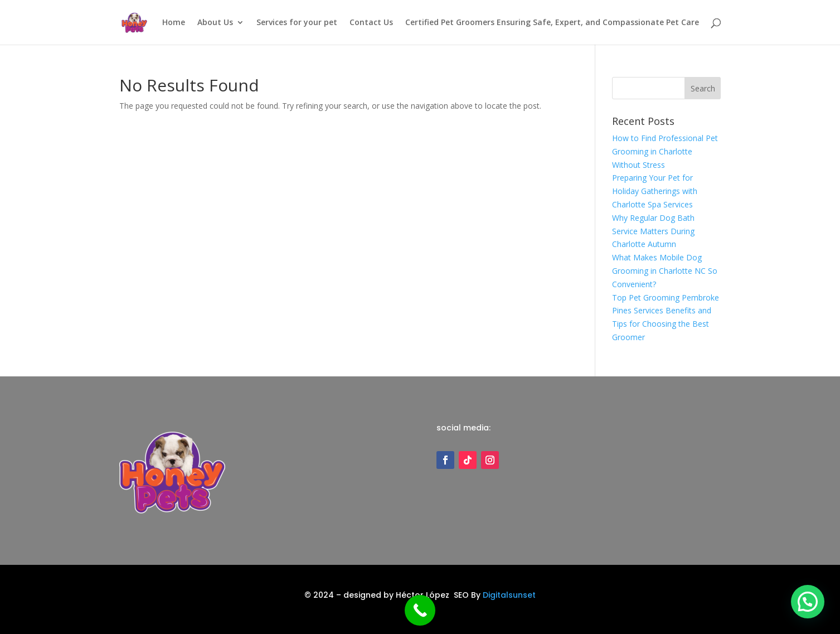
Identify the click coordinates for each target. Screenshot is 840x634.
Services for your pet (297, 23)
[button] (807, 600)
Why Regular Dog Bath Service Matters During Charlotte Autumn (653, 231)
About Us (215, 23)
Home (174, 23)
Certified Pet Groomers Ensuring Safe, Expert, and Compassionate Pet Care (552, 23)
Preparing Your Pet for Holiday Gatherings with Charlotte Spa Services (655, 191)
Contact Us (371, 23)
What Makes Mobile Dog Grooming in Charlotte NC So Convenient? (665, 271)
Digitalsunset (509, 595)
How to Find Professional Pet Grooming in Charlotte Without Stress (665, 151)
